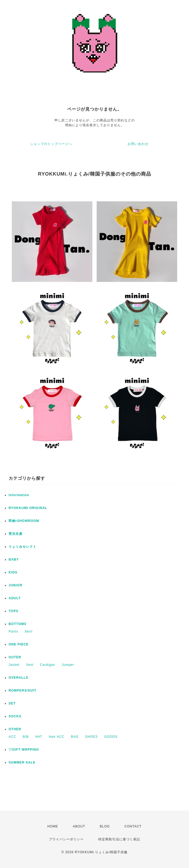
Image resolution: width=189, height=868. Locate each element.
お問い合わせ (138, 144)
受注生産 (16, 534)
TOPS (13, 611)
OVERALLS (18, 678)
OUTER (15, 657)
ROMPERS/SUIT (22, 691)
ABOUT (79, 826)
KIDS (13, 572)
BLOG (105, 826)
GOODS (111, 737)
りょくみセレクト (23, 547)
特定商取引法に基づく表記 (119, 839)
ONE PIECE (19, 644)
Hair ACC (57, 737)
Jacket (14, 665)
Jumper (68, 665)
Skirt (29, 631)
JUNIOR (15, 585)
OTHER (15, 729)
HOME (53, 826)
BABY (14, 560)
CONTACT (133, 826)
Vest (30, 665)
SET (12, 703)
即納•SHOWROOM (24, 521)
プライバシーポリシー (66, 839)
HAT (39, 737)
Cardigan (48, 665)
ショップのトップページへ (51, 144)
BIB (26, 737)
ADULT (15, 598)
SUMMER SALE (22, 762)
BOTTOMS (18, 624)
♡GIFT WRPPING (24, 750)
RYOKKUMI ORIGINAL (28, 508)
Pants (13, 631)
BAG (75, 737)
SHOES (91, 737)
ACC (12, 737)
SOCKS (15, 716)
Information (19, 495)
